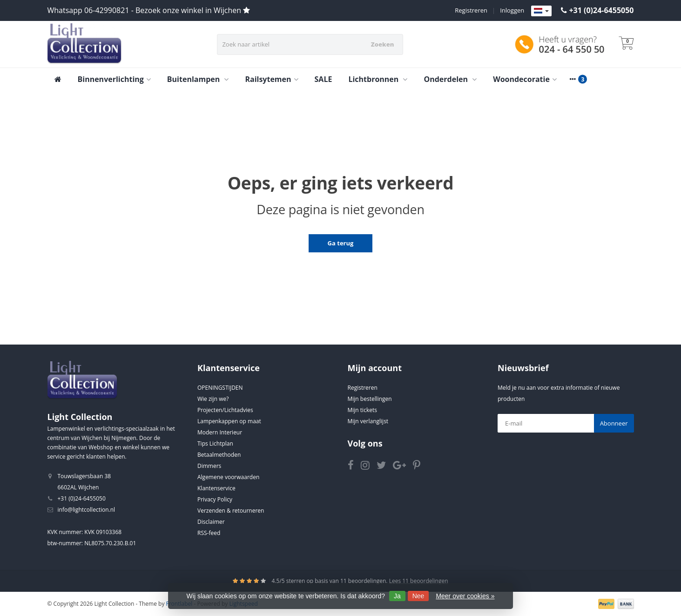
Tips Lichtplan (215, 443)
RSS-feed (209, 533)
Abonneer (614, 423)
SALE (324, 79)
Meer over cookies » (465, 596)
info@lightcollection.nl (87, 510)
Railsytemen (271, 79)
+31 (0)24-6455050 (601, 10)
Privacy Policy (215, 499)
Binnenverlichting (114, 79)
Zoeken (383, 44)
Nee (418, 596)
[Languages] (541, 11)
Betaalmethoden (219, 455)
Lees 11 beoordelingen (419, 581)
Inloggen (512, 10)
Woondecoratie (525, 79)
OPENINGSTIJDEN (220, 388)
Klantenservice (216, 488)
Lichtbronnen (378, 79)
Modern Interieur (220, 432)
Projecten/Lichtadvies (225, 410)
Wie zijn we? (213, 399)
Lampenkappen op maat (229, 421)
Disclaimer (211, 522)
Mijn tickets (362, 410)
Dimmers (209, 466)
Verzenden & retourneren (231, 511)
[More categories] (573, 79)
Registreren (471, 10)
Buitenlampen (198, 79)
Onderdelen (450, 79)
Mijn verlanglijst (368, 421)
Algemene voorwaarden (228, 477)
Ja (397, 596)
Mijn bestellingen (370, 399)
